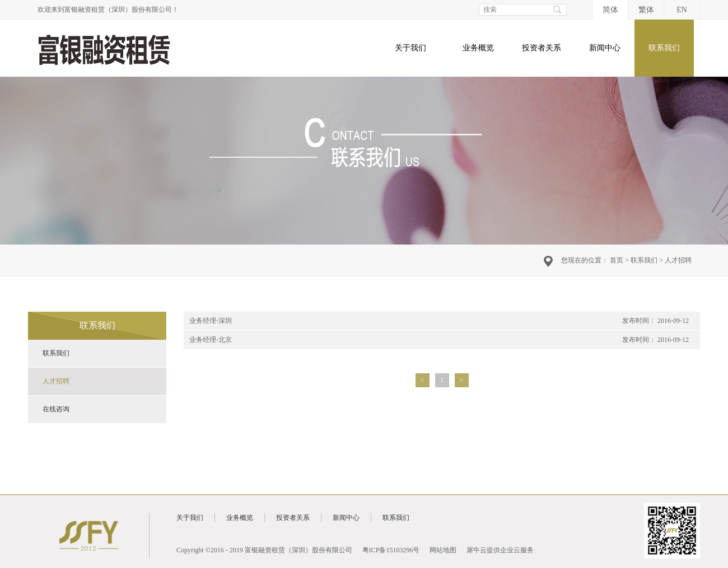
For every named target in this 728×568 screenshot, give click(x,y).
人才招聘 (678, 260)
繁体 (646, 10)
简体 (610, 10)
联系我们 (644, 260)
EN (682, 10)
